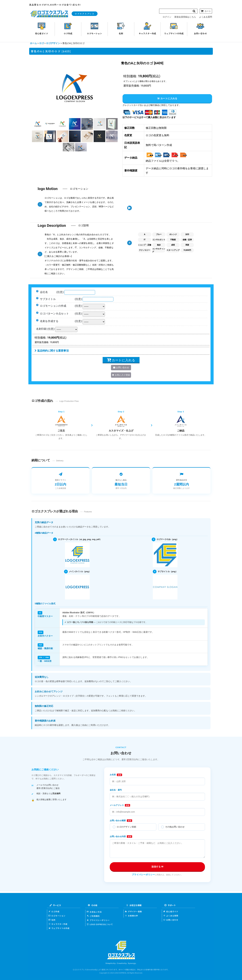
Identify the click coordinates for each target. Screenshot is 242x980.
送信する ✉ (157, 866)
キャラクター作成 (58, 923)
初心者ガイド (171, 911)
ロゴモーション (57, 915)
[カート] (206, 11)
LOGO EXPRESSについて (100, 924)
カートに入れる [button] (167, 98)
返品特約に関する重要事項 (52, 351)
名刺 (52, 919)
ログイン (167, 17)
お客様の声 (131, 915)
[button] (38, 124)
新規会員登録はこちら (185, 17)
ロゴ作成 (54, 911)
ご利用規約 (93, 915)
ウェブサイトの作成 (59, 928)
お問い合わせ (171, 919)
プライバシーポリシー (143, 874)
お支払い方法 (94, 911)
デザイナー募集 (134, 911)
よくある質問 (206, 17)
